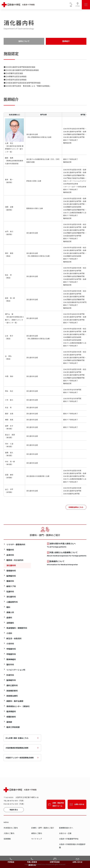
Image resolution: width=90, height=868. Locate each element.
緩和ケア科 (11, 586)
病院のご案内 (37, 833)
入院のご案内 (9, 833)
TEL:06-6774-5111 (11, 801)
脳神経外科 (11, 680)
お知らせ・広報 (65, 833)
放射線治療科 (12, 696)
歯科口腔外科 (12, 685)
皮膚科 (9, 618)
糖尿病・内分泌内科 (15, 560)
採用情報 (7, 839)
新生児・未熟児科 (14, 638)
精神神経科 (11, 659)
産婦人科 (10, 612)
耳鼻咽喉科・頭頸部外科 (17, 628)
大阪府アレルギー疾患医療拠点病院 (20, 758)
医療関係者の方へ (66, 828)
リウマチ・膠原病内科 (16, 544)
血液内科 (10, 555)
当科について (24, 41)
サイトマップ (37, 839)
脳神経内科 (11, 576)
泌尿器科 (10, 623)
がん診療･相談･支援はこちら (17, 738)
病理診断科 (11, 717)
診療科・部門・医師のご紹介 (43, 828)
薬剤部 (9, 722)
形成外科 (10, 675)
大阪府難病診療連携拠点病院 (17, 748)
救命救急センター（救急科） (19, 706)
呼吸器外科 (11, 654)
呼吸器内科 (11, 649)
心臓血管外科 (12, 602)
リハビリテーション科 (16, 670)
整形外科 (10, 665)
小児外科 (10, 644)
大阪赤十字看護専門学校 (69, 839)
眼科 (8, 607)
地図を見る (14, 810)
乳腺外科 (10, 592)
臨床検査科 (11, 711)
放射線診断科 (12, 691)
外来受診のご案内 (11, 828)
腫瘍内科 (10, 581)
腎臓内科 (10, 550)
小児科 (9, 633)
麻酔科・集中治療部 (15, 701)
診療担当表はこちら (76, 507)
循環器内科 (11, 571)
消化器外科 (11, 597)
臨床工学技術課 (13, 727)
